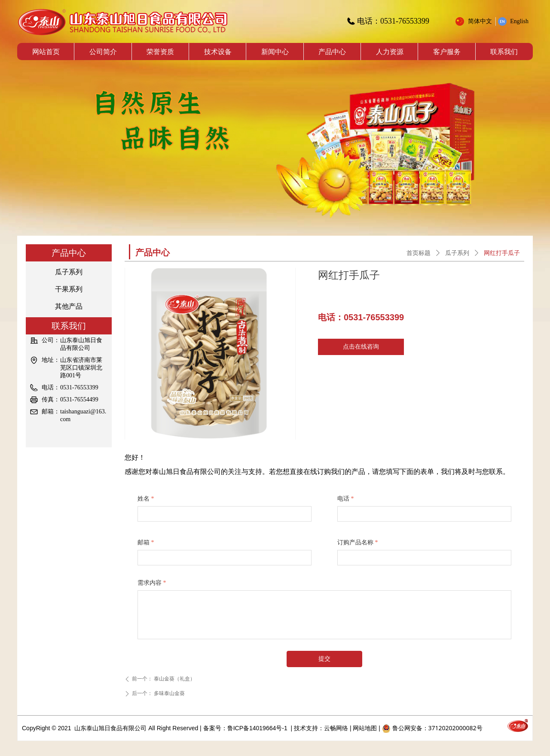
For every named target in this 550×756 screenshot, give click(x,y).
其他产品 (69, 306)
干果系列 (69, 289)
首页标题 (419, 253)
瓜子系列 (69, 272)
